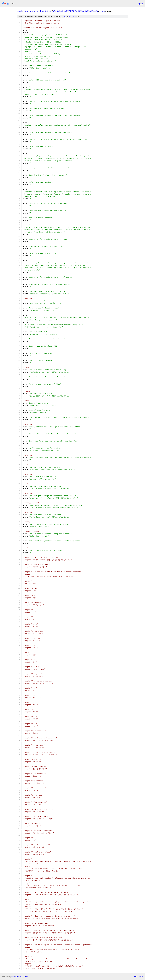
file (63, 17)
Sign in (140, 4)
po (103, 11)
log (69, 17)
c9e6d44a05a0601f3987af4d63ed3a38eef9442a (76, 11)
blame (76, 17)
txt (135, 976)
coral (19, 11)
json (141, 976)
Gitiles (14, 976)
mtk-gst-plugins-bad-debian (38, 11)
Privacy (20, 976)
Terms (26, 976)
